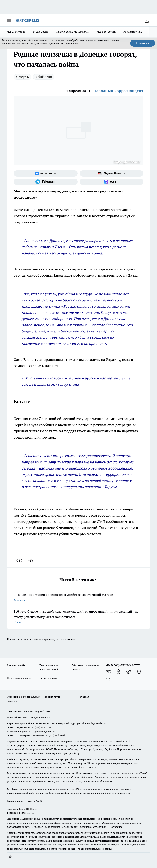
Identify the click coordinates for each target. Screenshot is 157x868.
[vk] (19, 561)
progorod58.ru (69, 759)
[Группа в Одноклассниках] (118, 672)
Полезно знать (48, 678)
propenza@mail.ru (61, 723)
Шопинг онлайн (16, 665)
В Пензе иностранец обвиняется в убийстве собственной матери (78, 598)
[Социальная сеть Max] (112, 182)
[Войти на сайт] (147, 20)
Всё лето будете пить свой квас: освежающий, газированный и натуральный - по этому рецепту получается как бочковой (78, 617)
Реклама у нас (133, 32)
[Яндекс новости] (112, 173)
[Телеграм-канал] (46, 182)
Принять (143, 43)
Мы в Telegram (106, 32)
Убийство (44, 77)
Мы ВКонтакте (16, 32)
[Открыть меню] (9, 20)
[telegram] (32, 561)
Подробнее (116, 827)
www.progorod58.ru (39, 711)
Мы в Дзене (41, 32)
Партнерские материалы (73, 32)
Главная (84, 697)
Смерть (22, 77)
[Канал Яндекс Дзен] (139, 672)
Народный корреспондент (118, 91)
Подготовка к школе (19, 678)
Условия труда (52, 697)
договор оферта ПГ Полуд (22, 809)
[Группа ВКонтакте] (46, 173)
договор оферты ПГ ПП (21, 813)
